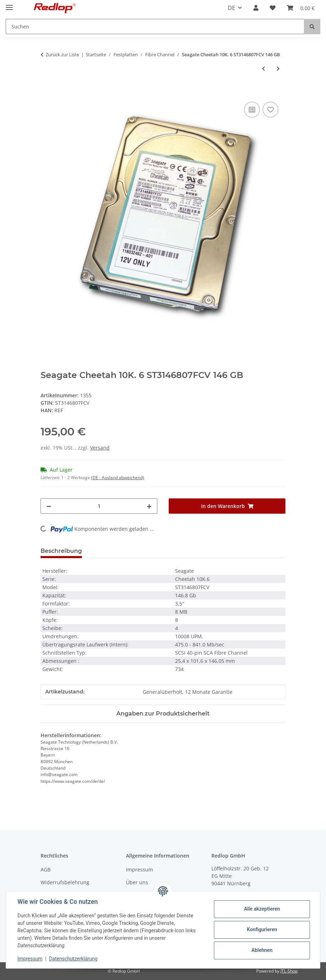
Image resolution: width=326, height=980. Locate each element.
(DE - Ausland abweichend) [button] (118, 478)
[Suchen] (155, 27)
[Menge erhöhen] (149, 506)
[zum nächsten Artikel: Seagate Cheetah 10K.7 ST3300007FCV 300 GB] (278, 69)
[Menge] (99, 506)
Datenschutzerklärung (73, 959)
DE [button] (232, 8)
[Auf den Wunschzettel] (270, 110)
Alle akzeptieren (262, 909)
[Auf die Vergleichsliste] (252, 110)
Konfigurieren (262, 929)
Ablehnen (262, 950)
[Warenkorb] (301, 8)
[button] (256, 8)
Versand (100, 448)
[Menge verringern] (49, 506)
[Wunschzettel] (273, 8)
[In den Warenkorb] (46, 92)
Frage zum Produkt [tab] (122, 551)
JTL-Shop (289, 971)
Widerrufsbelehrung (65, 882)
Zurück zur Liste (62, 54)
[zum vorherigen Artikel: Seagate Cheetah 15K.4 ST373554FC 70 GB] (264, 69)
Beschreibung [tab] (61, 551)
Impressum (30, 959)
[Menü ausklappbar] (9, 4)
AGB (46, 869)
